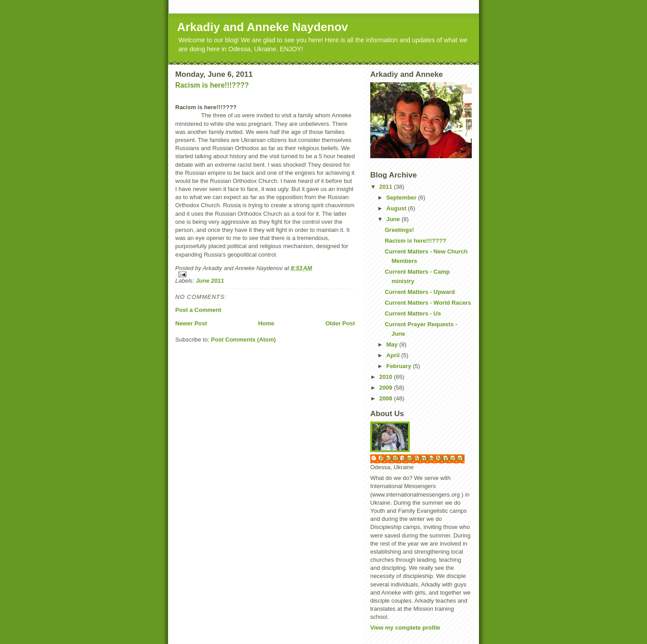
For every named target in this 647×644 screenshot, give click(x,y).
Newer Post (191, 323)
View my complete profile (405, 628)
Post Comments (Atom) (244, 340)
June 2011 (210, 281)
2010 (387, 377)
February (400, 366)
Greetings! (399, 230)
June (394, 219)
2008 (387, 398)
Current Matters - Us (413, 313)
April (394, 355)
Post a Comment (198, 310)
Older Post (340, 323)
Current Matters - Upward (420, 292)
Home (266, 323)
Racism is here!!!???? (212, 85)
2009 (387, 388)
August (397, 208)
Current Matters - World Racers (428, 303)
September (402, 198)
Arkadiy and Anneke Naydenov (263, 27)
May (393, 344)
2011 (387, 187)
